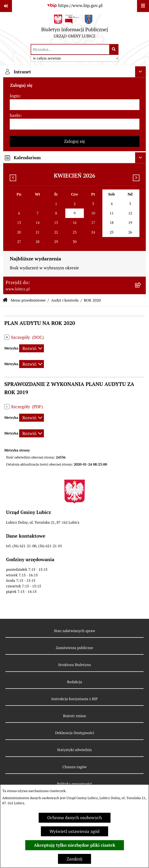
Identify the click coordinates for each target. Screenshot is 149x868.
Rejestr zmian (75, 716)
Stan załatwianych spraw (75, 631)
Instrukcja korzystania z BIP (74, 699)
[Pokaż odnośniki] (6, 6)
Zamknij (74, 859)
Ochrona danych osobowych (75, 818)
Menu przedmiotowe (28, 300)
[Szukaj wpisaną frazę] (114, 49)
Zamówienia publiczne (74, 648)
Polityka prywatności (74, 784)
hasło (15, 115)
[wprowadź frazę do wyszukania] (70, 49)
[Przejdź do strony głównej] (75, 28)
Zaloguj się (75, 141)
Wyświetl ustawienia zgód (74, 831)
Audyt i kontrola (65, 300)
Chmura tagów (75, 767)
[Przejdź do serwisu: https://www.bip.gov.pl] (75, 6)
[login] (75, 105)
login (15, 96)
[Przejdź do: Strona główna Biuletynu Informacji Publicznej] (5, 300)
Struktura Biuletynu (74, 665)
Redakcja (75, 682)
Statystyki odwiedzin (74, 750)
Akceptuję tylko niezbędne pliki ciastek (75, 845)
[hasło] (75, 124)
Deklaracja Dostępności (75, 733)
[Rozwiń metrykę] (32, 348)
